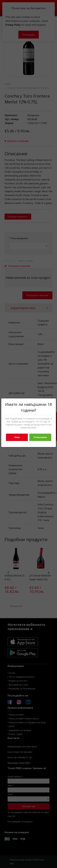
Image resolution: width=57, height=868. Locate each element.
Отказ (17, 437)
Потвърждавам (40, 437)
